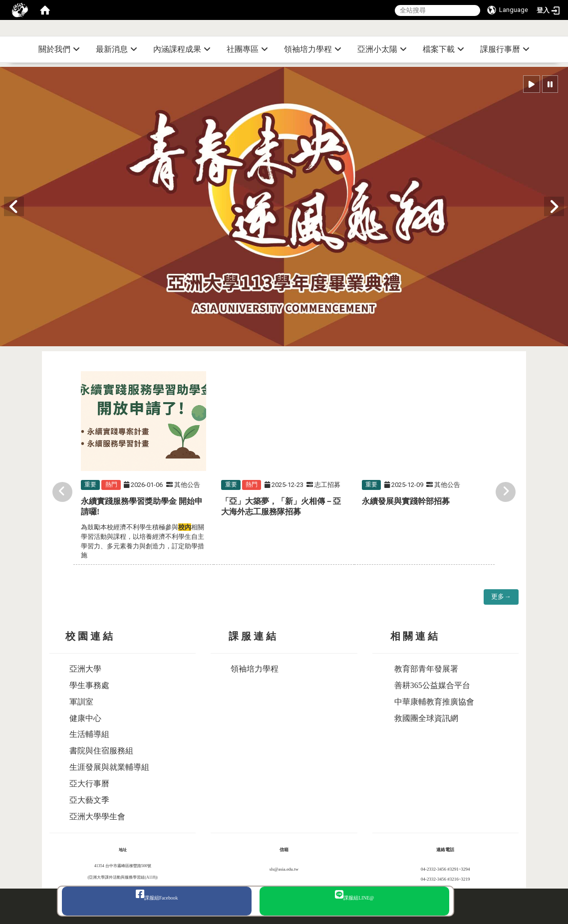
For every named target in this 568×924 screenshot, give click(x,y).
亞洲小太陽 (382, 49)
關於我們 (59, 49)
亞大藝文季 (89, 800)
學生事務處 (89, 685)
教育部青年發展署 (426, 669)
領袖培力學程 (313, 49)
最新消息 (117, 49)
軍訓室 (81, 702)
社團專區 (247, 49)
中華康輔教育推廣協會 (434, 702)
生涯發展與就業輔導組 (109, 767)
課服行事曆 (505, 49)
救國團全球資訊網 (426, 718)
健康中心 (85, 718)
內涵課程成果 (182, 49)
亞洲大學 (85, 669)
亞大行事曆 (89, 784)
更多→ (501, 596)
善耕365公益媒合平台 (432, 685)
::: (564, 32)
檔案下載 (443, 49)
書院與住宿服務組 (101, 751)
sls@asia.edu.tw (284, 869)
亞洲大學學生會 (97, 816)
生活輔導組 (89, 734)
